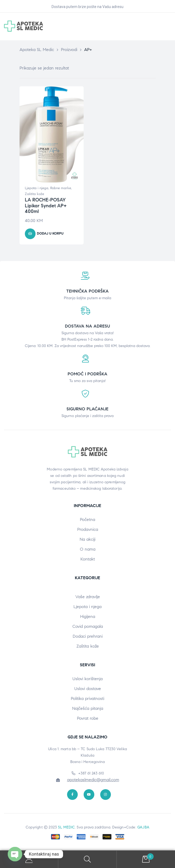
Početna (87, 519)
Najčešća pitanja (88, 708)
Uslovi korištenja (87, 679)
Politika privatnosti (87, 698)
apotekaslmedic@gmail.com (93, 780)
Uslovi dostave (88, 689)
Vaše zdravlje (88, 597)
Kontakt (88, 559)
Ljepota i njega (37, 188)
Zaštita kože (34, 194)
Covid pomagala (88, 626)
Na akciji (87, 539)
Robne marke (61, 188)
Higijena (88, 616)
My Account (29, 859)
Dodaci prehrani (88, 636)
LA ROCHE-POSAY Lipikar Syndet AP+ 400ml (46, 206)
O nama (88, 549)
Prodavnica (88, 529)
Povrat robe (88, 718)
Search (87, 859)
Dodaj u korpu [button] (50, 233)
